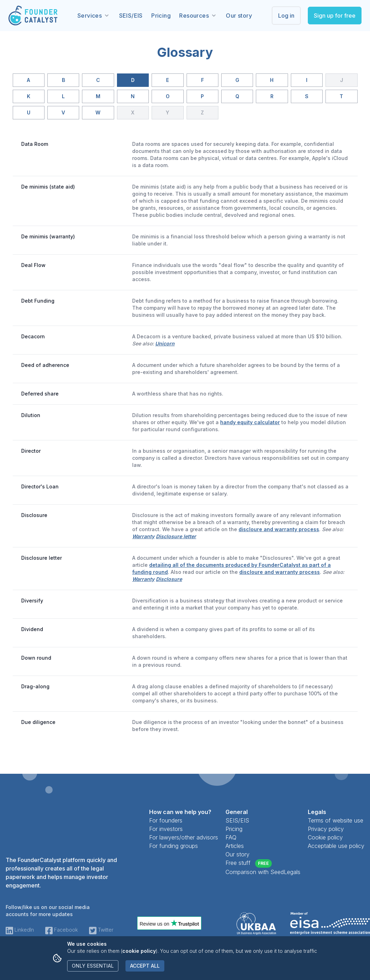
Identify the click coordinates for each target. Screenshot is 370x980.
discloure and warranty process (279, 529)
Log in (286, 16)
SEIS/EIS (131, 16)
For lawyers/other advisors (184, 837)
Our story (239, 16)
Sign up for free (335, 16)
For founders (166, 820)
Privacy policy (326, 829)
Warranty (143, 536)
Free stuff (249, 863)
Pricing (161, 16)
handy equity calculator (250, 422)
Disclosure (169, 579)
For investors (166, 829)
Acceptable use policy (336, 846)
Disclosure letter (176, 536)
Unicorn (165, 343)
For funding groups (174, 846)
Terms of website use (336, 820)
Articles (235, 846)
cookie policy (139, 951)
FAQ (231, 837)
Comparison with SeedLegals (263, 872)
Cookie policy (325, 837)
